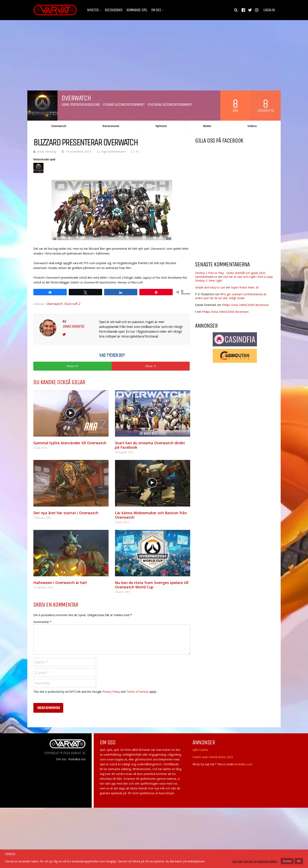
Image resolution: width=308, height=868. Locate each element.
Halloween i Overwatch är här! (60, 583)
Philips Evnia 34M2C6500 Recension (245, 305)
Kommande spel (137, 10)
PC (138, 151)
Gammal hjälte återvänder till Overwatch (70, 443)
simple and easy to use (210, 287)
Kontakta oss (77, 759)
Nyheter (93, 10)
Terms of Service (138, 692)
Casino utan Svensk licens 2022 (213, 757)
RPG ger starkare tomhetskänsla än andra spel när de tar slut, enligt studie (231, 296)
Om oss (156, 10)
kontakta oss (243, 764)
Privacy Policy (111, 692)
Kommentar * (42, 622)
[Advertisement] (229, 226)
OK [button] (299, 861)
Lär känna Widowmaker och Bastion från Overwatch (151, 515)
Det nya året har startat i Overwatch (66, 513)
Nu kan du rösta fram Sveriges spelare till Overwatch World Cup (152, 585)
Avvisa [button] (287, 861)
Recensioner (114, 10)
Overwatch (59, 126)
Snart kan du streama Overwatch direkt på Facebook (150, 445)
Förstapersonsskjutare (85, 105)
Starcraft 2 (72, 304)
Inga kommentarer (113, 151)
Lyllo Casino (200, 750)
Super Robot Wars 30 (245, 287)
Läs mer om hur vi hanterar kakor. (255, 861)
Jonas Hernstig (46, 151)
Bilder (207, 126)
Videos (252, 126)
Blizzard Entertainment (130, 105)
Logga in (269, 10)
